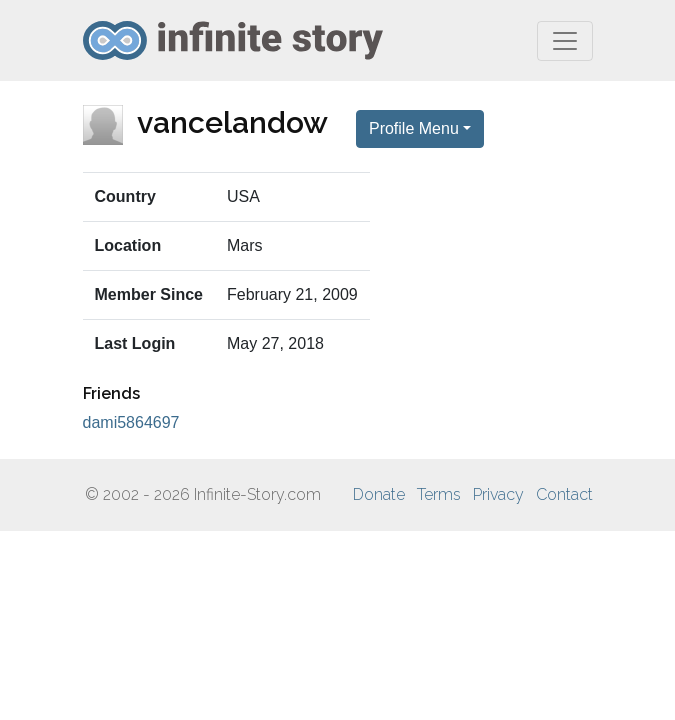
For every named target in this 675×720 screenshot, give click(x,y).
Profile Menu (414, 128)
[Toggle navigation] (565, 41)
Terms (439, 494)
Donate (379, 494)
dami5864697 (131, 422)
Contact (564, 494)
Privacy (498, 494)
